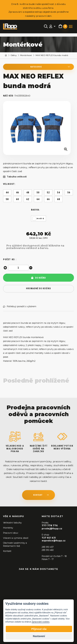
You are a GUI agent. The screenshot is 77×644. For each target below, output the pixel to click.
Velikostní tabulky (12, 523)
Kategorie (36, 67)
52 (48, 193)
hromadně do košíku (39, 288)
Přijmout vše (39, 629)
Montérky (8, 528)
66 (48, 199)
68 (59, 199)
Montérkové (26, 55)
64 (38, 199)
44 (7, 193)
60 (17, 199)
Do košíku (38, 278)
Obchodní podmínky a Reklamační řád (15, 544)
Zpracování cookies (40, 622)
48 (28, 193)
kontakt (38, 495)
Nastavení (39, 636)
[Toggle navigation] (71, 27)
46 (17, 193)
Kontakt (7, 551)
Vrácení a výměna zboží (16, 538)
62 (28, 199)
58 (7, 199)
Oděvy (14, 55)
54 (59, 193)
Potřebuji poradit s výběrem (20, 307)
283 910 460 (48, 550)
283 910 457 (48, 547)
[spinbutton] (18, 268)
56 (69, 193)
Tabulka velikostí (15, 177)
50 (38, 193)
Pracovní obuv (11, 533)
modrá (40, 218)
